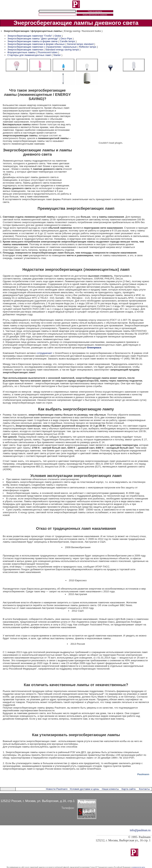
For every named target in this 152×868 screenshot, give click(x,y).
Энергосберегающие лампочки (26, 50)
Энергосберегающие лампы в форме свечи (32, 41)
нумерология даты (138, 867)
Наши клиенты (110, 789)
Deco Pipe (66, 39)
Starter (57, 55)
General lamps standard (80, 44)
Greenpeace (94, 348)
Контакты (144, 789)
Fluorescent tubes (48, 52)
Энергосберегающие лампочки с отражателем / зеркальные (42, 47)
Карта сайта (129, 789)
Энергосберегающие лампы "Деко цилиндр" (33, 39)
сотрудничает (45, 353)
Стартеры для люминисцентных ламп (29, 55)
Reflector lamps (88, 47)
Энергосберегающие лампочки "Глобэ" (30, 36)
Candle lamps (67, 41)
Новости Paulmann (57, 789)
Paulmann (143, 774)
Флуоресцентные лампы (21, 52)
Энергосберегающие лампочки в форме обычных (36, 44)
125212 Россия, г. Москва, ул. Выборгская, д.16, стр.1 (38, 801)
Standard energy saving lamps (62, 50)
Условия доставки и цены (84, 789)
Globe (58, 36)
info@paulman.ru (140, 830)
